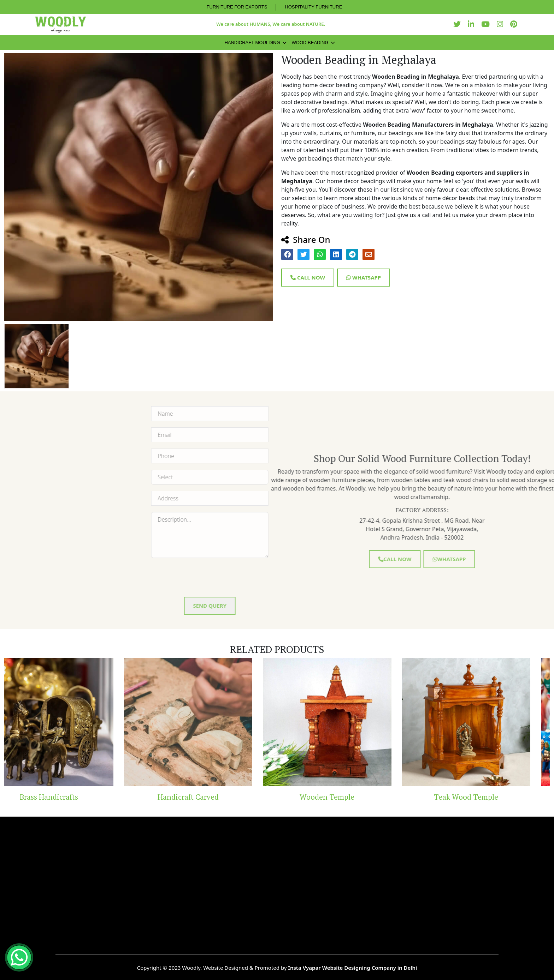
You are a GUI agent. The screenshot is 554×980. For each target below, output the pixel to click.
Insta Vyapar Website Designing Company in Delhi (352, 968)
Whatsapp (364, 277)
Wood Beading (310, 43)
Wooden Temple (346, 797)
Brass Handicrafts (68, 797)
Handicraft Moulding (252, 43)
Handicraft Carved (208, 797)
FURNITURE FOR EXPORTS (237, 7)
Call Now (308, 277)
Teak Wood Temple (485, 797)
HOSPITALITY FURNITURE (313, 7)
